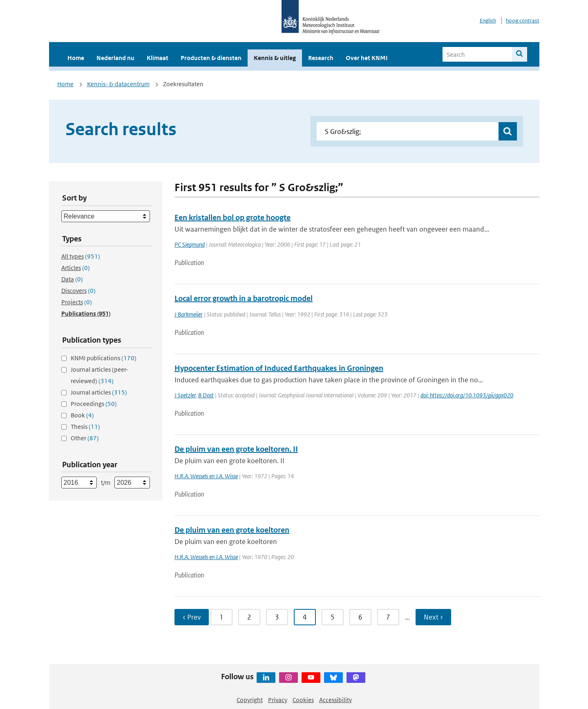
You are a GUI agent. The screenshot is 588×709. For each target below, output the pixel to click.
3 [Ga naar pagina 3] (277, 617)
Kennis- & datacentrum (118, 84)
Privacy (278, 700)
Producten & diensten (211, 58)
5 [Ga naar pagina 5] (333, 617)
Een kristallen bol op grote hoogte (233, 217)
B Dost (206, 395)
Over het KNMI (367, 58)
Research (321, 58)
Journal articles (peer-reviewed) (99, 375)
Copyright (250, 700)
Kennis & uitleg (275, 58)
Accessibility (335, 700)
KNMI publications (104, 358)
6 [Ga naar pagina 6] (360, 617)
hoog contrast (523, 21)
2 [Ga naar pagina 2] (249, 617)
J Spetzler (185, 395)
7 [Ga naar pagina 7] (388, 617)
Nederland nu (115, 58)
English (488, 21)
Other (85, 438)
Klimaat (158, 58)
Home (76, 58)
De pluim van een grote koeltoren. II (236, 449)
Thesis (85, 427)
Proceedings (94, 404)
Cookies (303, 700)
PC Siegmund (190, 244)
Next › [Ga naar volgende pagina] (433, 617)
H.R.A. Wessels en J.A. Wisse (206, 476)
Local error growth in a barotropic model (244, 298)
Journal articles (99, 392)
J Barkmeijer (189, 314)
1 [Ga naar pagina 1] (221, 617)
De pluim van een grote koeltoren (232, 530)
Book (82, 415)
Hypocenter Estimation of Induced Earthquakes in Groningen (279, 368)
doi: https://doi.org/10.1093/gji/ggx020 (467, 395)
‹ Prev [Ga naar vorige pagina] (192, 617)
